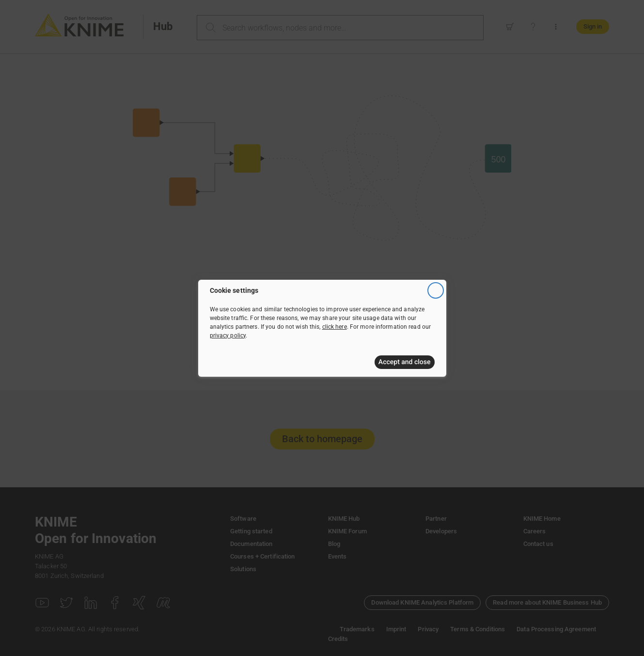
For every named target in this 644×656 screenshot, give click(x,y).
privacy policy (228, 336)
